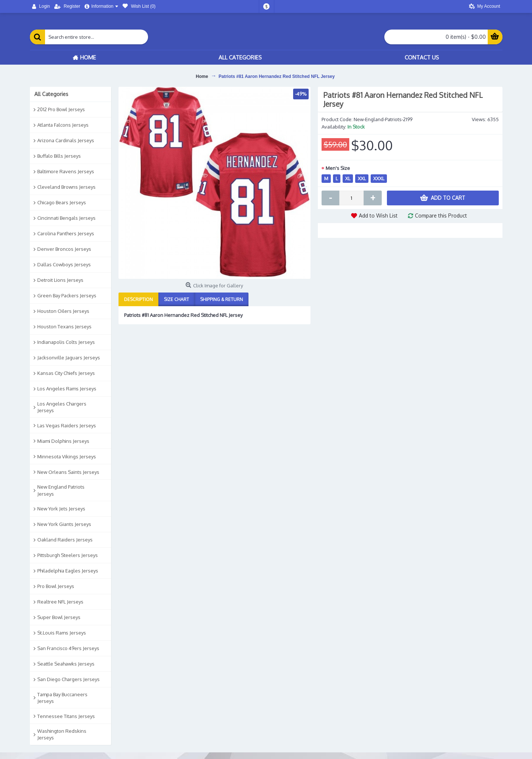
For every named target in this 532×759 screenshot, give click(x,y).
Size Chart (176, 299)
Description (138, 299)
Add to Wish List (378, 216)
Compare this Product (441, 216)
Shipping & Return (222, 299)
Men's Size (338, 168)
